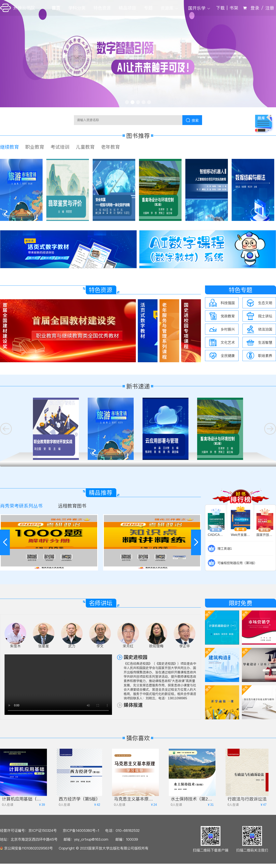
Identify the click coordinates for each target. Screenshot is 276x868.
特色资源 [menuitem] (102, 8)
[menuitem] (170, 8)
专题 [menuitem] (148, 8)
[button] (196, 542)
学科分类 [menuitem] (77, 8)
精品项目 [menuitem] (127, 8)
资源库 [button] (170, 8)
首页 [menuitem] (56, 8)
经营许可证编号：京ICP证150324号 (28, 830)
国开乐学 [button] (200, 8)
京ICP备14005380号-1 (81, 830)
